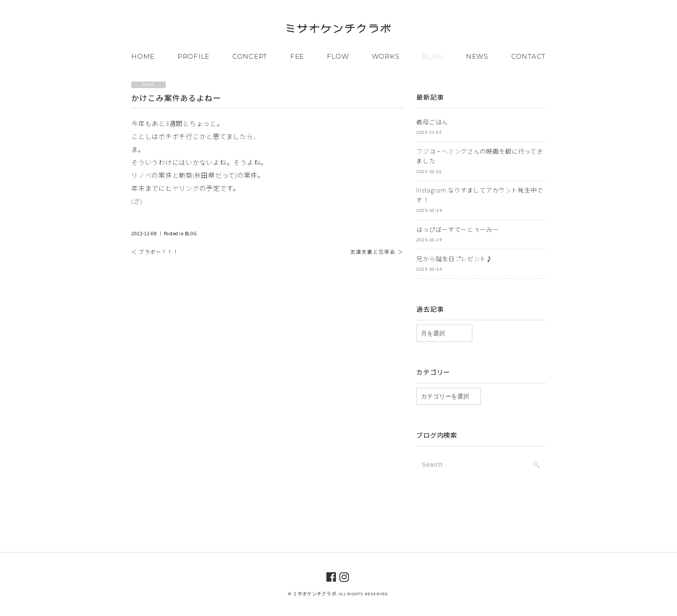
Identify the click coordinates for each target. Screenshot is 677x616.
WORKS (386, 56)
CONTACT (528, 56)
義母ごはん (432, 122)
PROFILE (193, 56)
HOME (143, 56)
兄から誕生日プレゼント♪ (454, 259)
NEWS (477, 56)
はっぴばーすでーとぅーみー (457, 229)
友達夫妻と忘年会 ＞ (377, 251)
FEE (297, 56)
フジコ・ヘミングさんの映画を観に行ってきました (479, 156)
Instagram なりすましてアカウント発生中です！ (480, 195)
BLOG (433, 56)
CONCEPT (250, 56)
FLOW (338, 56)
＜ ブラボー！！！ (155, 251)
